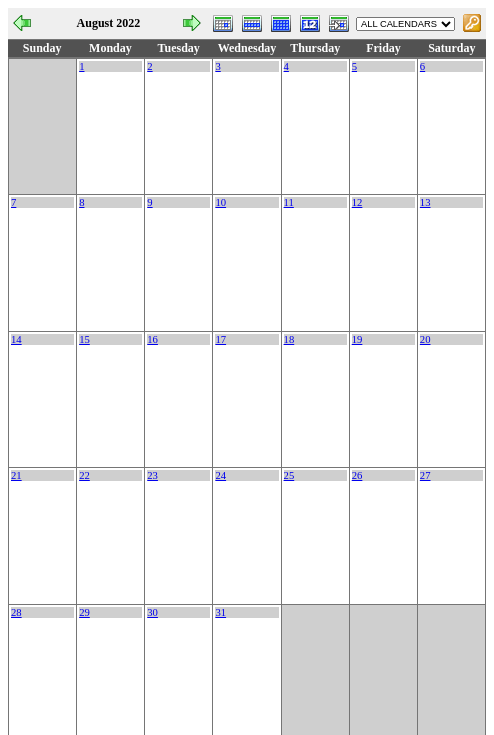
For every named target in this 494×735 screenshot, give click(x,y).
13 (425, 202)
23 (152, 475)
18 (289, 339)
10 (220, 202)
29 (84, 612)
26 (357, 475)
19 (357, 339)
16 (152, 339)
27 (425, 475)
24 (220, 475)
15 (84, 339)
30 (152, 612)
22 (84, 475)
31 (220, 612)
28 (16, 612)
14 (16, 339)
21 (16, 475)
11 (289, 202)
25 (289, 475)
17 (220, 339)
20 (425, 339)
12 (357, 202)
